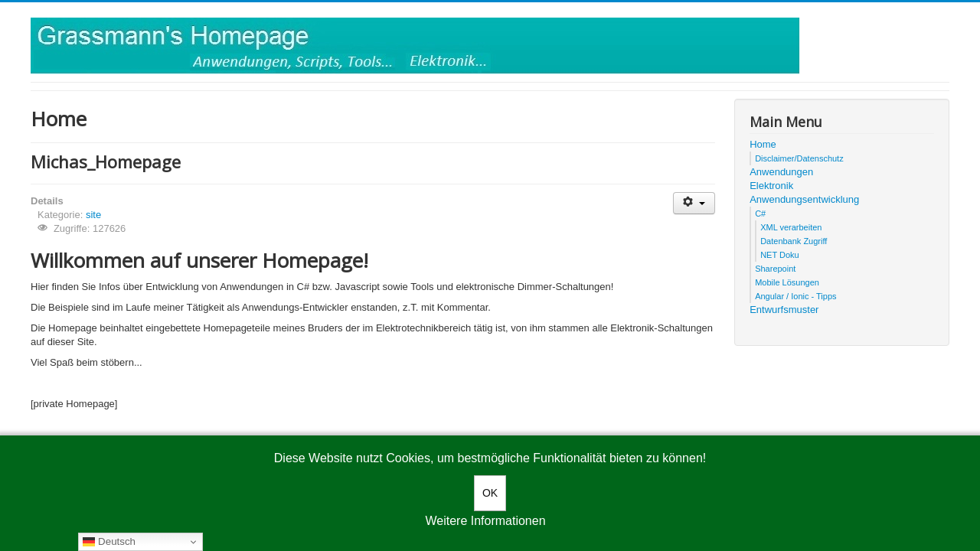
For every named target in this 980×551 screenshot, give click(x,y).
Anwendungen (781, 172)
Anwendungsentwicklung (804, 199)
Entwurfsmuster (784, 310)
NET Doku (780, 255)
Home (763, 144)
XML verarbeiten (791, 227)
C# (760, 214)
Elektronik (771, 186)
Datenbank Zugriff (794, 241)
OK (490, 493)
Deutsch (109, 542)
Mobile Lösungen (787, 282)
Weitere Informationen (485, 521)
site (93, 215)
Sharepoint (775, 269)
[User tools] (694, 203)
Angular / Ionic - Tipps (795, 296)
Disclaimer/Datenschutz (799, 158)
